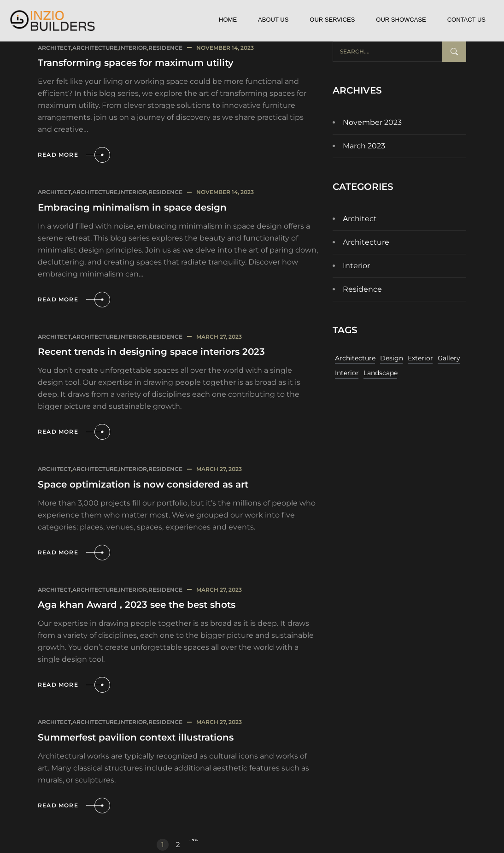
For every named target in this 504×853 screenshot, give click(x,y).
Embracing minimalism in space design (132, 207)
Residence (165, 48)
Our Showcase (401, 20)
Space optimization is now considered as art (143, 484)
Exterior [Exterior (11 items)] (420, 358)
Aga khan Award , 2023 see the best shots (137, 605)
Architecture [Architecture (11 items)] (355, 358)
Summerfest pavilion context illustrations (136, 737)
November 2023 (372, 122)
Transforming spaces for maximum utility (136, 63)
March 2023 (364, 146)
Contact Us (466, 20)
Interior (133, 48)
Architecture (95, 48)
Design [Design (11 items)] (392, 358)
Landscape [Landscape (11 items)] (381, 373)
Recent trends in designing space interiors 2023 (151, 352)
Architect (54, 48)
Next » (194, 845)
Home (228, 20)
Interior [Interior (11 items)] (347, 373)
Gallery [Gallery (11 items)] (449, 358)
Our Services (332, 20)
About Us (273, 20)
